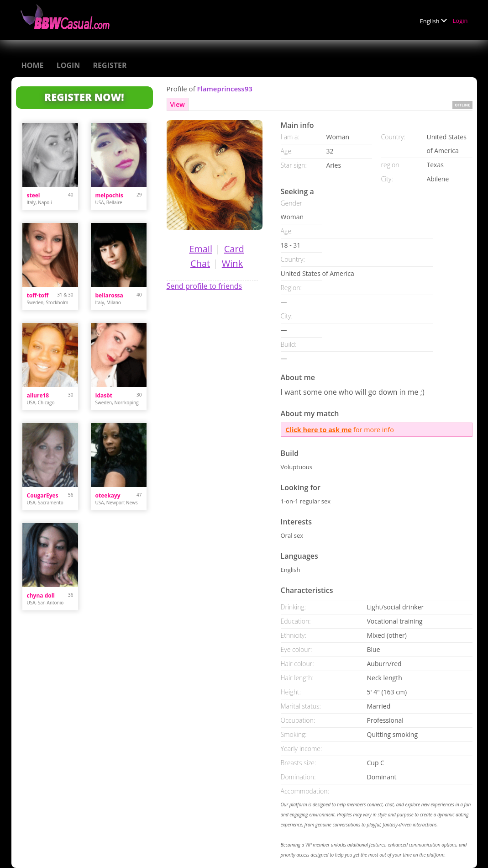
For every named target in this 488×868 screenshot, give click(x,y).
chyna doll (41, 595)
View (178, 104)
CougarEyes (43, 495)
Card (234, 249)
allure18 (38, 395)
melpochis (109, 195)
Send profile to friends (205, 286)
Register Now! (84, 97)
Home (33, 65)
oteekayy (108, 495)
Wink (232, 263)
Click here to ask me (319, 430)
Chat (200, 263)
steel (34, 195)
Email (201, 249)
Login (460, 21)
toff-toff (38, 295)
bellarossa (109, 295)
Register (110, 65)
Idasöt (104, 395)
